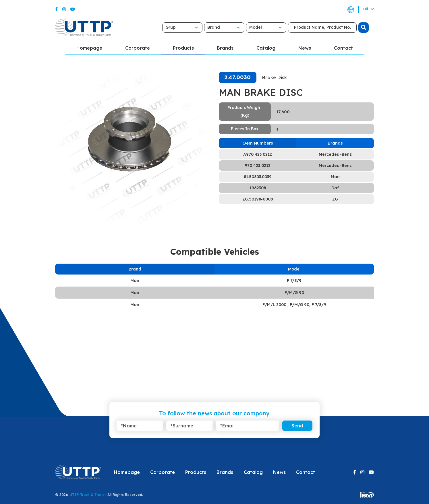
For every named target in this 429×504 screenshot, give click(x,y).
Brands (225, 48)
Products (183, 48)
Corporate (138, 48)
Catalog (266, 48)
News (305, 48)
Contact (343, 48)
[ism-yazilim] (367, 495)
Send (297, 426)
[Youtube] (73, 9)
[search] (364, 28)
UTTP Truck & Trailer (88, 495)
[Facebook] (56, 9)
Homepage (89, 48)
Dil (369, 9)
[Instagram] (64, 9)
